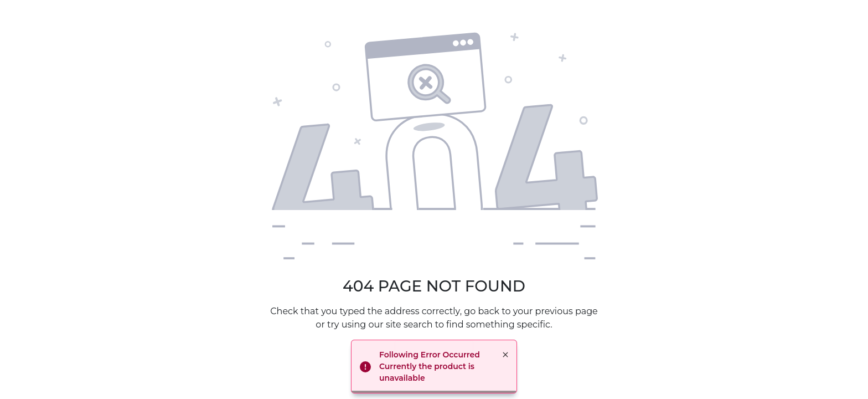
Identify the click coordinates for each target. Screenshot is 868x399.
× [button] (505, 355)
